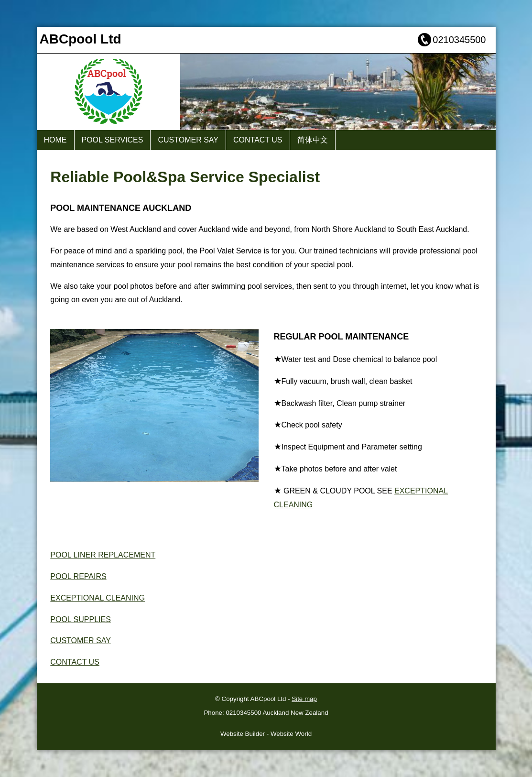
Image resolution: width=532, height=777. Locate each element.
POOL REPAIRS (78, 576)
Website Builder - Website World (266, 734)
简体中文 (313, 140)
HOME (55, 140)
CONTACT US (258, 140)
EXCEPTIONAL (77, 598)
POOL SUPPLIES (81, 619)
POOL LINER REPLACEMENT (103, 555)
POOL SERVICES (113, 140)
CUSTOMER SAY (188, 140)
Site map (304, 699)
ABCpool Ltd (268, 699)
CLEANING (124, 598)
